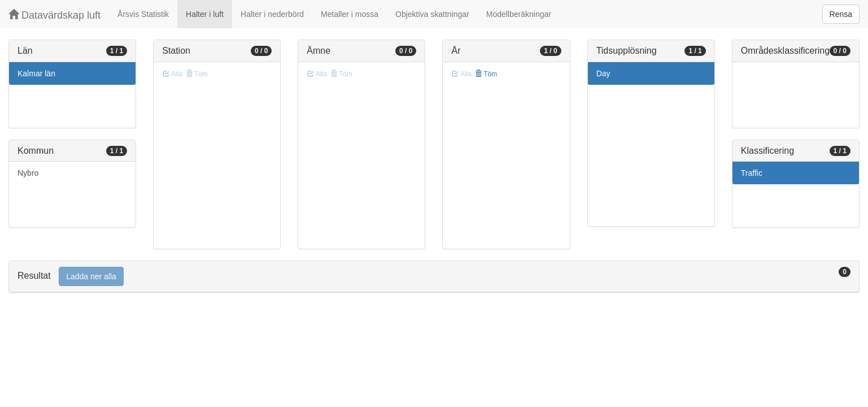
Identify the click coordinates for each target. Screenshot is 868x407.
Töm (486, 74)
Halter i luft (205, 14)
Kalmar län (36, 73)
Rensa (841, 14)
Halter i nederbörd (272, 14)
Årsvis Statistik (143, 14)
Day (603, 73)
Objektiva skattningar (432, 14)
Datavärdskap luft (54, 15)
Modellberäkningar (519, 14)
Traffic (752, 173)
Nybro (28, 173)
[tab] (434, 277)
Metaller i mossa (350, 14)
